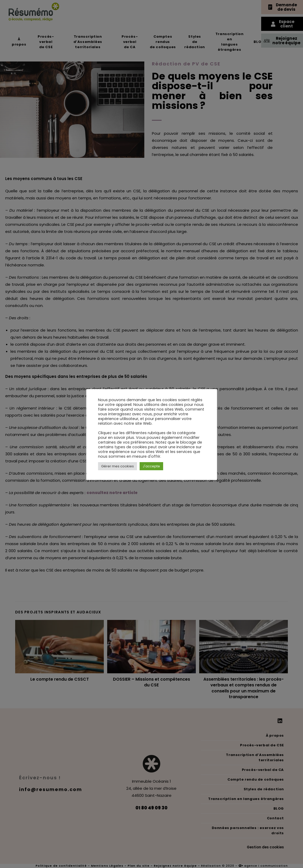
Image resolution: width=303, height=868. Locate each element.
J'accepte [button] (151, 466)
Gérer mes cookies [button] (118, 466)
